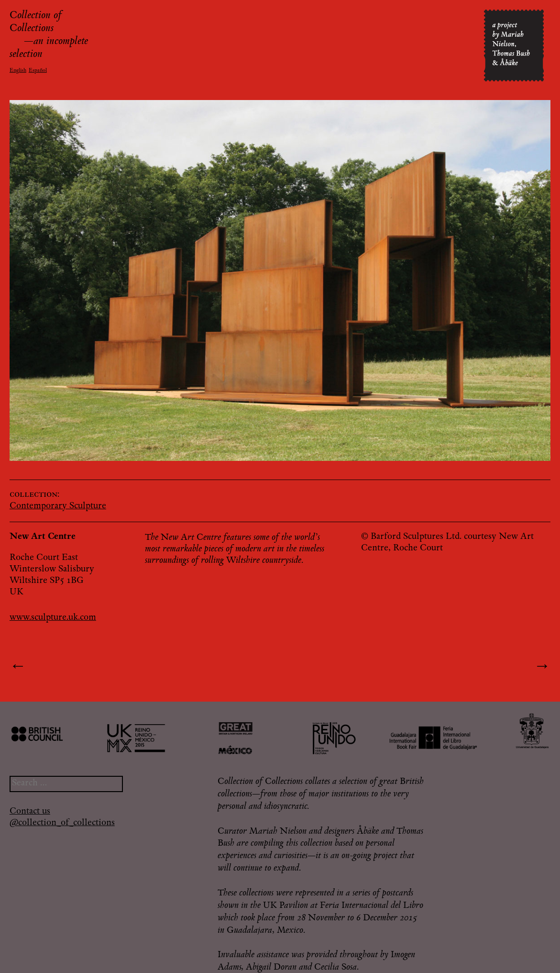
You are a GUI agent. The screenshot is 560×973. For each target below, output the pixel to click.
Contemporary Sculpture (58, 506)
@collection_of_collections (62, 823)
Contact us (30, 812)
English (18, 71)
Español (38, 71)
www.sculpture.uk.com (53, 618)
